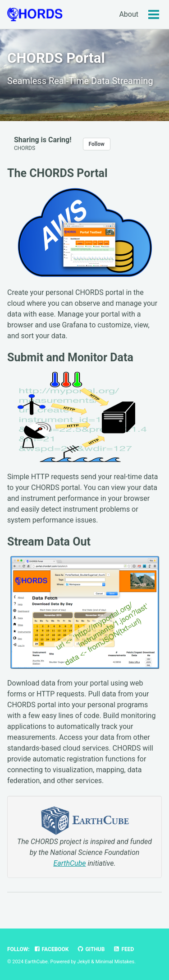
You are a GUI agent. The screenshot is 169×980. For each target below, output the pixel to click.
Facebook (51, 949)
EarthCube (69, 863)
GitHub (91, 949)
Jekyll (83, 962)
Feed (123, 949)
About (129, 14)
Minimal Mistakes (115, 962)
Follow (97, 144)
